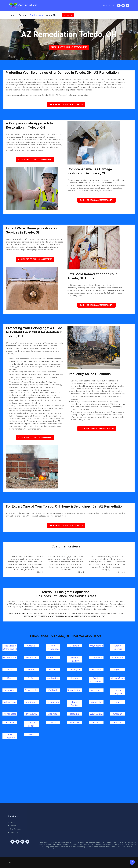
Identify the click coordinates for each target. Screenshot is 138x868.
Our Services (36, 15)
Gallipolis (75, 646)
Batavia (10, 723)
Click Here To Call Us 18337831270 (66, 105)
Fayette (118, 670)
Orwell (53, 723)
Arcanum (96, 690)
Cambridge (10, 690)
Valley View (10, 702)
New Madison (53, 678)
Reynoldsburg (75, 690)
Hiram (118, 702)
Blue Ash (96, 670)
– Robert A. (121, 572)
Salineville (53, 658)
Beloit (96, 723)
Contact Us (68, 15)
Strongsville (31, 690)
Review (22, 15)
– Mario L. (40, 572)
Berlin (31, 670)
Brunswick (53, 702)
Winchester (10, 714)
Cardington (75, 670)
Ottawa (31, 646)
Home (12, 15)
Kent (10, 678)
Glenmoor (53, 714)
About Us (51, 15)
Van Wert (10, 670)
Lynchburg (96, 658)
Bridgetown (118, 658)
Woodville (96, 702)
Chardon (118, 714)
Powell (31, 734)
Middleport (31, 702)
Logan (75, 678)
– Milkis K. (81, 572)
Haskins (118, 723)
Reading (75, 714)
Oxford (31, 678)
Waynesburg (96, 646)
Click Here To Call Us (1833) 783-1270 (69, 47)
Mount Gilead (118, 678)
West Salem (96, 714)
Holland (53, 670)
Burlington (31, 658)
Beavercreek (10, 658)
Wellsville (53, 690)
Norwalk (75, 723)
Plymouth (31, 714)
